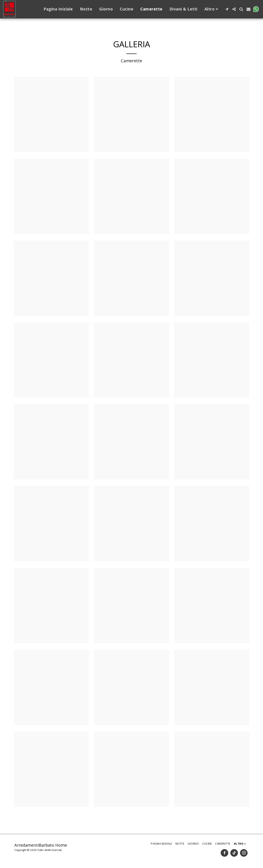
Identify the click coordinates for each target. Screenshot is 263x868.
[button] (227, 9)
